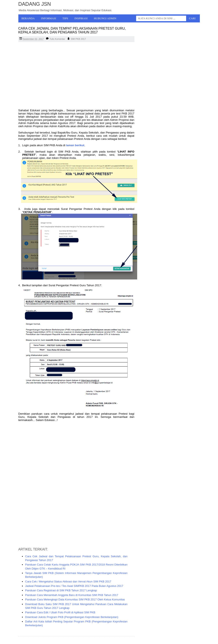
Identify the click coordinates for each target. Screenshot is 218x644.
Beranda (28, 18)
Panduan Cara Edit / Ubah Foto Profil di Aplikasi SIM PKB (60, 612)
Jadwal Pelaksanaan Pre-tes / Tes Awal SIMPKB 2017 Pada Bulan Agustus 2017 (74, 586)
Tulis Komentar (57, 39)
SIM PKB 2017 (78, 39)
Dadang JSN (35, 4)
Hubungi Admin (105, 18)
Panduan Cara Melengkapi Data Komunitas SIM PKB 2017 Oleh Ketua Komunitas (75, 599)
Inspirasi (81, 18)
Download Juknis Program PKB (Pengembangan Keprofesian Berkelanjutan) (72, 617)
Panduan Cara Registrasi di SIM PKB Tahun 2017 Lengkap (61, 590)
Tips (65, 18)
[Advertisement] (76, 76)
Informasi (49, 18)
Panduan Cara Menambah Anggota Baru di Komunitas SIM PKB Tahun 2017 (72, 595)
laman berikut (75, 145)
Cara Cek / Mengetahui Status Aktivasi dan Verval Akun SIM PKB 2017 (68, 581)
